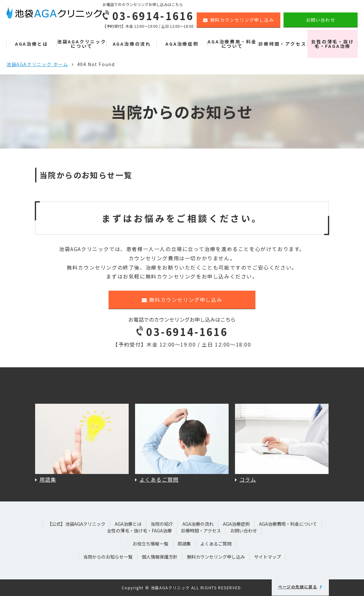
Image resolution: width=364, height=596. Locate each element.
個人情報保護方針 (160, 557)
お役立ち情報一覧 (150, 544)
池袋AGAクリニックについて (82, 44)
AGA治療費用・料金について (232, 44)
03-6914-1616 (182, 332)
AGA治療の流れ (132, 44)
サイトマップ (268, 557)
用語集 (184, 544)
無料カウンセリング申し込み (239, 20)
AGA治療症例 (182, 44)
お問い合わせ (321, 20)
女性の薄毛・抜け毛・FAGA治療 (332, 44)
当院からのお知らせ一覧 (108, 557)
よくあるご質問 (216, 544)
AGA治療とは (32, 44)
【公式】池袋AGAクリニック (76, 524)
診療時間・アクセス (282, 44)
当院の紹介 (162, 524)
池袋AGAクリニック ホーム (37, 64)
